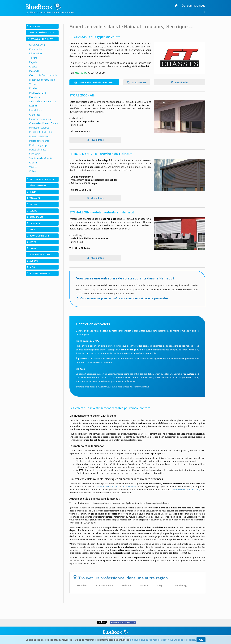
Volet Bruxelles (129, 486)
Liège (160, 585)
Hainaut (127, 585)
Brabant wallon (105, 585)
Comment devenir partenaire (123, 622)
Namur (144, 585)
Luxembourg (180, 585)
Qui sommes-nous (193, 6)
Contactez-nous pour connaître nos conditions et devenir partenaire (124, 298)
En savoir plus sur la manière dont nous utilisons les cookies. (163, 640)
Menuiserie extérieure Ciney (187, 490)
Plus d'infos (181, 82)
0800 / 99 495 (137, 82)
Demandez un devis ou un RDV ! (94, 82)
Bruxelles (82, 585)
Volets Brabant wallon (107, 486)
